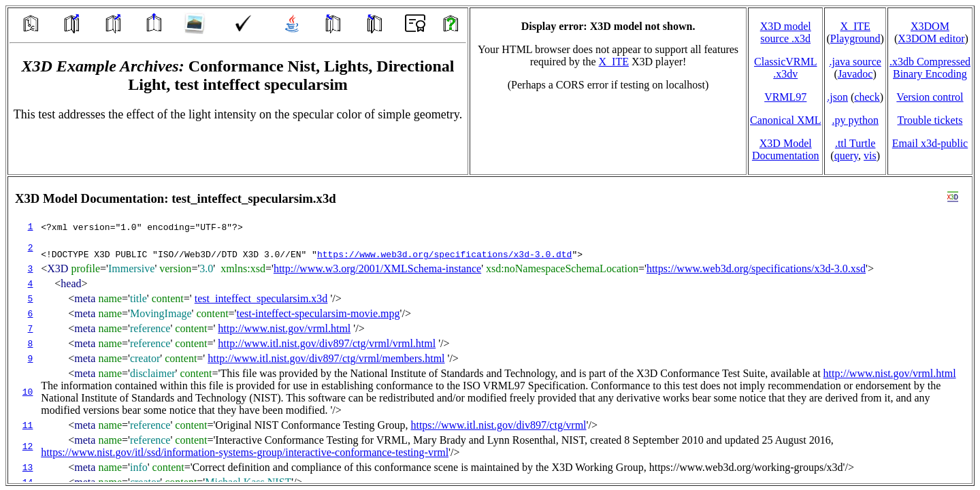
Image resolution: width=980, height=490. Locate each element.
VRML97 (785, 97)
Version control (930, 97)
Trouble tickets (930, 120)
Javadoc (855, 74)
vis (870, 156)
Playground (855, 38)
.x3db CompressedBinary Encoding (930, 68)
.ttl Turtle (855, 143)
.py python (855, 120)
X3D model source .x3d (786, 32)
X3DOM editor (931, 38)
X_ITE (614, 62)
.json (837, 97)
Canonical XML (785, 120)
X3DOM (930, 26)
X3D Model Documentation (786, 149)
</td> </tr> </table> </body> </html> (490, 330)
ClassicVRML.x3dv (785, 68)
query (846, 156)
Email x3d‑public (930, 143)
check (867, 97)
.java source (855, 62)
